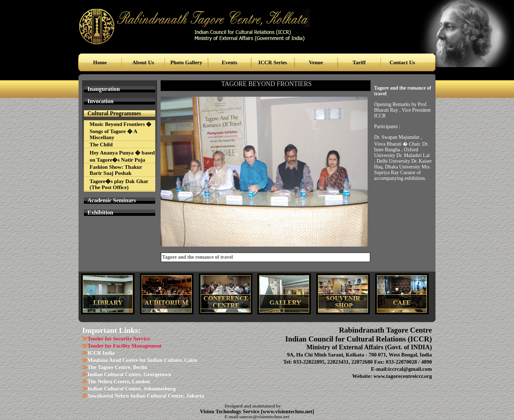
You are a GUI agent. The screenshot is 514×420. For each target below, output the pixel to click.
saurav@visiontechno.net (264, 417)
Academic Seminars (112, 200)
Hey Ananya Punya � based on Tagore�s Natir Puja (122, 156)
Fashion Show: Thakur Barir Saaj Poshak (116, 170)
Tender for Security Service (119, 339)
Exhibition (100, 212)
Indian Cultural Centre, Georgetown (129, 374)
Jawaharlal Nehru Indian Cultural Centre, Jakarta (146, 396)
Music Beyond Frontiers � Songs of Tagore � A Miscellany (120, 131)
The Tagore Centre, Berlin (117, 367)
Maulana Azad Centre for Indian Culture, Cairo (142, 360)
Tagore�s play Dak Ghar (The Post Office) (119, 184)
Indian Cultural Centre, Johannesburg (132, 389)
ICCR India (101, 353)
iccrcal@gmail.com (410, 369)
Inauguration (104, 89)
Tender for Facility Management (125, 346)
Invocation (100, 101)
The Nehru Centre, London (119, 381)
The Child (101, 145)
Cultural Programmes (114, 113)
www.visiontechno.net (288, 411)
